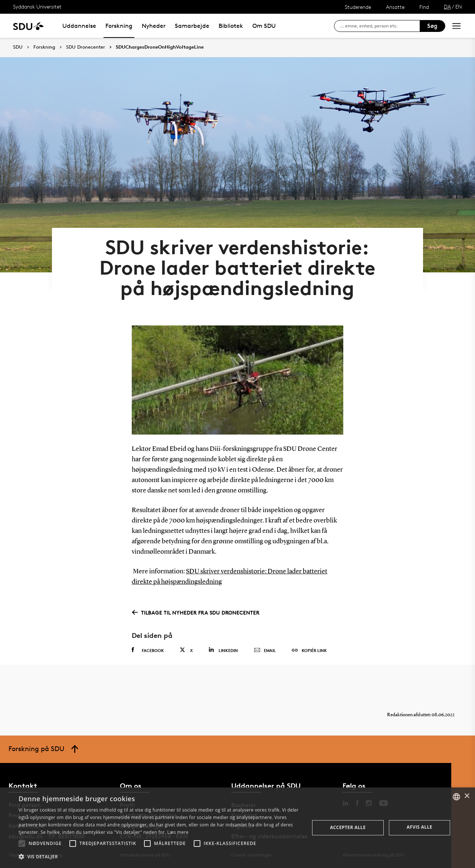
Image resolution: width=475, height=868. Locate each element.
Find (424, 7)
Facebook (148, 650)
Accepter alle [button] (348, 827)
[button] (22, 844)
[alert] (237, 828)
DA (447, 6)
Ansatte (395, 7)
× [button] (467, 796)
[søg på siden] (380, 26)
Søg (432, 26)
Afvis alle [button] (420, 827)
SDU (18, 47)
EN (459, 6)
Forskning (119, 26)
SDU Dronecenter (86, 47)
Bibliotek (231, 26)
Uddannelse (79, 26)
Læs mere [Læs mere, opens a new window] (178, 832)
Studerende (358, 7)
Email (265, 651)
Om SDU (264, 26)
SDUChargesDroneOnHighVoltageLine (160, 47)
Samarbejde (192, 26)
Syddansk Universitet (37, 6)
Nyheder (154, 26)
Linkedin (223, 650)
